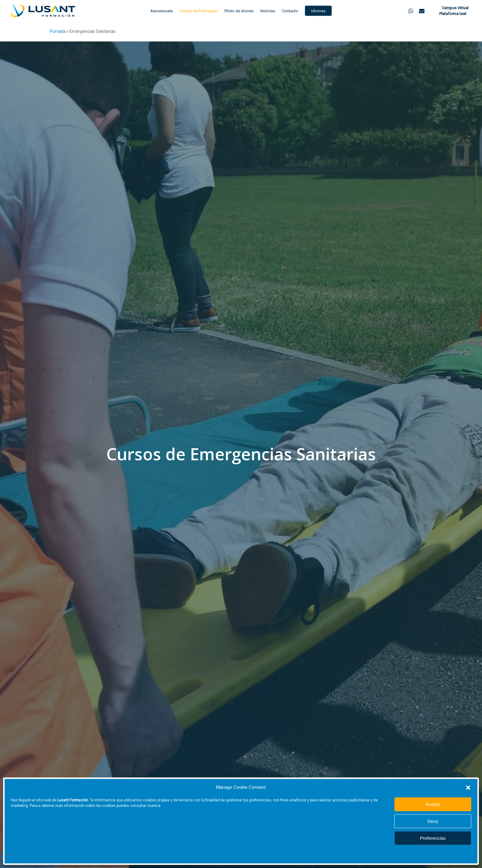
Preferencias (433, 838)
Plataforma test (453, 14)
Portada (58, 31)
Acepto (433, 804)
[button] (468, 788)
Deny (433, 821)
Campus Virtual (455, 8)
